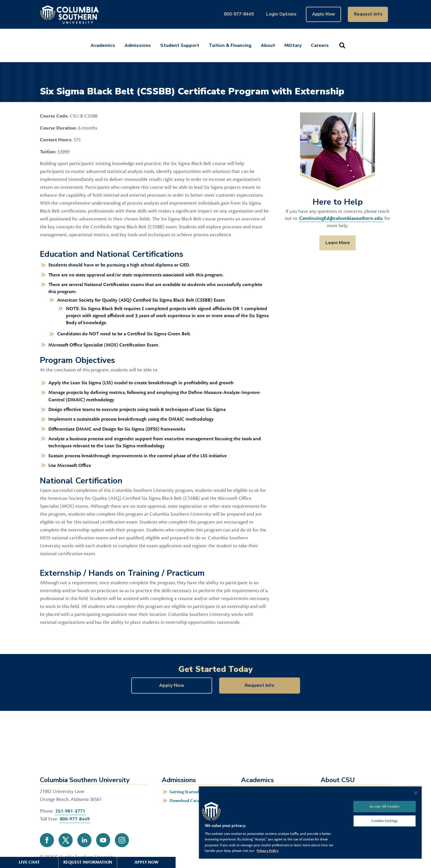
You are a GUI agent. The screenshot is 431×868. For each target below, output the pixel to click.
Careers (320, 45)
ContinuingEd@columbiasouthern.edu (341, 218)
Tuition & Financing (230, 45)
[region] (310, 822)
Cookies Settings (384, 821)
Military (293, 45)
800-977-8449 (239, 14)
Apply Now (324, 14)
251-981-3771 (70, 811)
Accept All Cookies (384, 806)
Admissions (138, 45)
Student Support (180, 45)
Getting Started (184, 792)
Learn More (335, 243)
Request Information (88, 862)
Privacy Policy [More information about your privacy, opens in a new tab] (268, 851)
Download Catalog (187, 801)
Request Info (368, 14)
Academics (103, 45)
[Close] (416, 793)
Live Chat (29, 862)
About (268, 45)
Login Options (281, 14)
